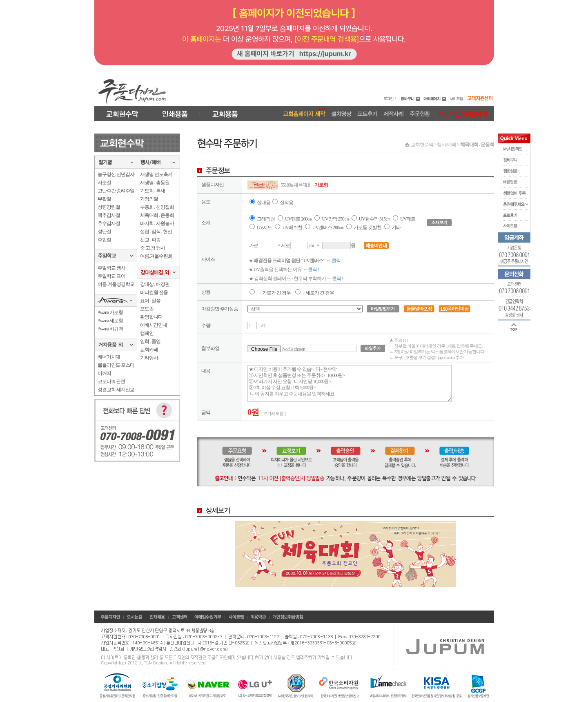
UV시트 (264, 227)
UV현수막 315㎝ (375, 219)
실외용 (286, 203)
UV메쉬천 (292, 227)
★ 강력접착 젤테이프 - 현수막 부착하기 (296, 279)
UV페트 (408, 219)
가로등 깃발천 (367, 227)
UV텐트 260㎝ (298, 219)
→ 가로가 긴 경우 (270, 293)
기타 (396, 227)
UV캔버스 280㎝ (328, 227)
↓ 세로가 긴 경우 (315, 293)
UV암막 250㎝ (335, 219)
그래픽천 (266, 219)
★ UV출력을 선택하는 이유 (284, 270)
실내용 (264, 203)
